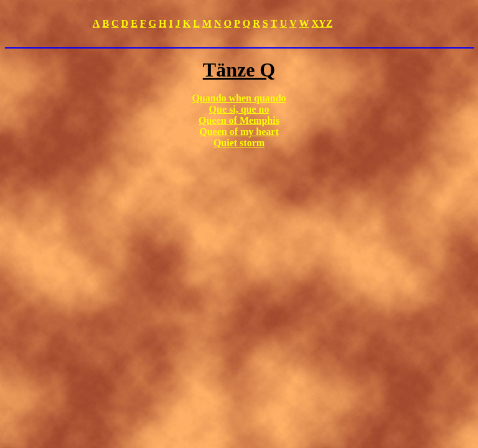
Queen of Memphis (239, 120)
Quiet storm (239, 143)
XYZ (322, 23)
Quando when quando (239, 98)
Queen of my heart (239, 132)
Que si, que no (239, 109)
